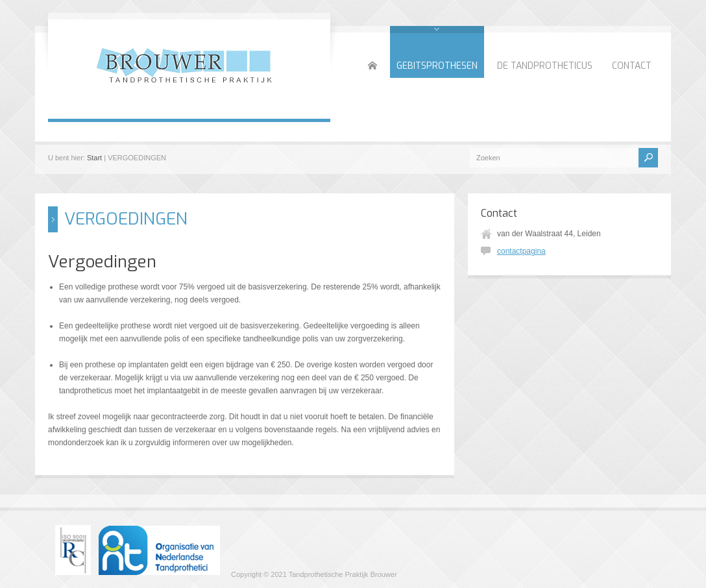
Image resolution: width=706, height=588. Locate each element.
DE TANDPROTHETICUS (545, 66)
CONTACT (632, 66)
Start (94, 158)
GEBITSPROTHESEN (437, 66)
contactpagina (521, 251)
